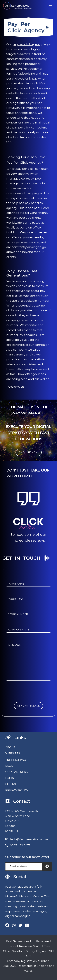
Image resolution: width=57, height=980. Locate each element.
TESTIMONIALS (16, 760)
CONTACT (12, 784)
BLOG (9, 766)
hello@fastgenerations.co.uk (29, 839)
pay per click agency (27, 44)
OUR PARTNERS (16, 772)
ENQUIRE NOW (29, 452)
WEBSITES (13, 753)
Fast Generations (35, 213)
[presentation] (30, 696)
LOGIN (10, 778)
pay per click (25, 169)
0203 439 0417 (20, 845)
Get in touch (16, 387)
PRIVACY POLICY (17, 790)
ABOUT (10, 747)
